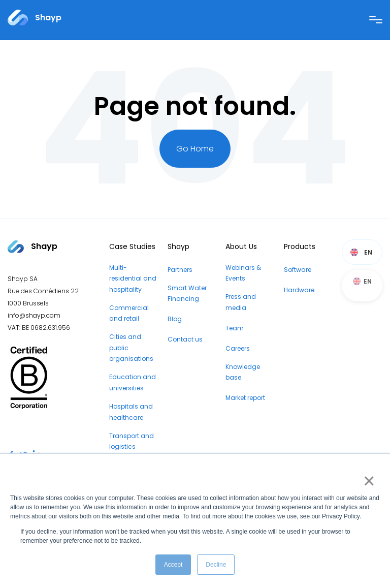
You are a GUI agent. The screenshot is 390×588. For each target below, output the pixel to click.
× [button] (367, 481)
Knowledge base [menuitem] (243, 372)
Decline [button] (216, 565)
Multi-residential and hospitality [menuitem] (133, 278)
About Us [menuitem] (241, 246)
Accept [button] (173, 565)
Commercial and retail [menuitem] (129, 313)
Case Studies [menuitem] (132, 246)
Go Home (195, 149)
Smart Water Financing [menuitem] (187, 293)
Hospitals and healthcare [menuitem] (131, 412)
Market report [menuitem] (245, 398)
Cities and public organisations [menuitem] (131, 348)
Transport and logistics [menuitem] (132, 441)
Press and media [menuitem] (241, 302)
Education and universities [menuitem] (133, 382)
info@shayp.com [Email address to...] (34, 315)
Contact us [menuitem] (185, 339)
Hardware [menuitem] (299, 290)
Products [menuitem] (300, 246)
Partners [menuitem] (180, 270)
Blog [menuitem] (175, 319)
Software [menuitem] (298, 270)
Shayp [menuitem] (178, 246)
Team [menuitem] (235, 328)
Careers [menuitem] (238, 348)
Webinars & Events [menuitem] (243, 273)
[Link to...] (35, 18)
